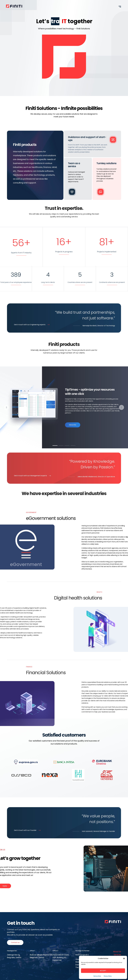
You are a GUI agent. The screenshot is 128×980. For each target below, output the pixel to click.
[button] (124, 959)
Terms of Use (97, 976)
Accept (103, 971)
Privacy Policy (108, 976)
